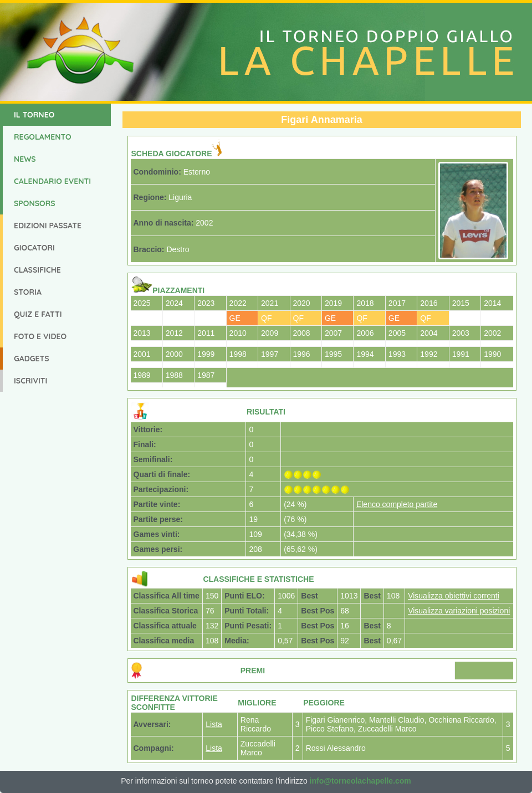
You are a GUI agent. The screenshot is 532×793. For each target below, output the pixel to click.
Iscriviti (30, 381)
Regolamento (43, 137)
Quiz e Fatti (38, 314)
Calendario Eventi (52, 181)
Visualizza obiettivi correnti (454, 596)
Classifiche (37, 270)
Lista (214, 724)
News (25, 159)
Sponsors (35, 203)
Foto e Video (40, 336)
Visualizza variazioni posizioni (459, 611)
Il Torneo (34, 115)
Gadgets (32, 359)
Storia (28, 292)
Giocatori (34, 248)
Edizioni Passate (48, 226)
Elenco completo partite (397, 504)
